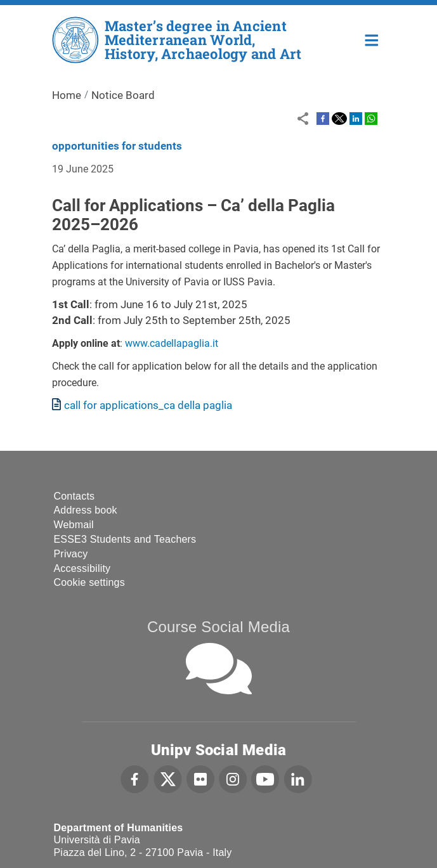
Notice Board (123, 95)
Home (372, 39)
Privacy (71, 554)
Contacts (75, 496)
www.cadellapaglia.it (172, 343)
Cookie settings (89, 582)
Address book (86, 510)
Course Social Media (218, 627)
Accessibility (82, 568)
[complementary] (408, 839)
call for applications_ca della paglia (148, 405)
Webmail (74, 525)
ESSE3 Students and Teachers (125, 539)
